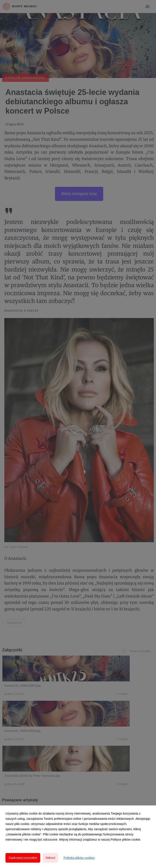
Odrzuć (50, 858)
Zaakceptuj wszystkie (23, 858)
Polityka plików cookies (79, 858)
